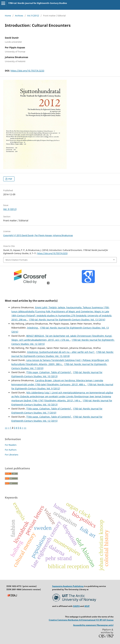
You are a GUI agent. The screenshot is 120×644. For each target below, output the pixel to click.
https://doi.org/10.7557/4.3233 (27, 71)
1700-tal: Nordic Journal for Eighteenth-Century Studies (37, 3)
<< (6, 428)
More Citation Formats (17, 260)
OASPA (76, 606)
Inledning (33, 328)
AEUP (87, 606)
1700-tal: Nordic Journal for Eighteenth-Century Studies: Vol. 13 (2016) (67, 320)
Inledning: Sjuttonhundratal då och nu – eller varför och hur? (61, 352)
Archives (19, 16)
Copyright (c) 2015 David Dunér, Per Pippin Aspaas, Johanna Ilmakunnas (38, 235)
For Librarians (12, 455)
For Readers (11, 445)
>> (25, 428)
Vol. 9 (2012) (33, 16)
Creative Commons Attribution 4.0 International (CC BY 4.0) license (81, 620)
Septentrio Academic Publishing (68, 586)
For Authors (11, 450)
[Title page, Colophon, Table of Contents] (49, 372)
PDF (10, 179)
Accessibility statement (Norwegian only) (93, 625)
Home (8, 16)
